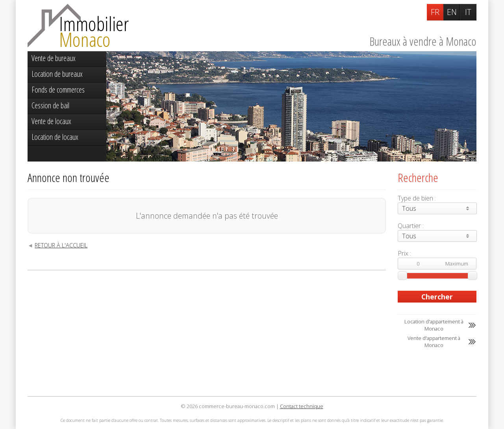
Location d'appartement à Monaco (434, 325)
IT (468, 12)
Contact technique (302, 406)
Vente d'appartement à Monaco (434, 342)
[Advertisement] (207, 333)
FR (435, 12)
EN (452, 12)
